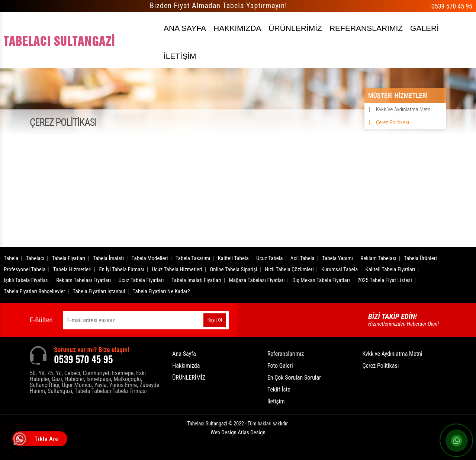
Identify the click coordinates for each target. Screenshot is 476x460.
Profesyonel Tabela (25, 269)
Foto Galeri (280, 366)
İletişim (276, 401)
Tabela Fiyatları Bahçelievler (34, 291)
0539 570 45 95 (452, 6)
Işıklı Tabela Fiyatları (26, 280)
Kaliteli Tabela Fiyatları (390, 269)
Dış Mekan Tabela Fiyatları (321, 280)
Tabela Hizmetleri (72, 269)
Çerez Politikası (393, 122)
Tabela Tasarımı (193, 258)
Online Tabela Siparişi (233, 269)
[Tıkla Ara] (20, 440)
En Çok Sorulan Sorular (294, 378)
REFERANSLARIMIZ (366, 28)
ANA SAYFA (185, 28)
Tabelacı (35, 258)
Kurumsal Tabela (340, 269)
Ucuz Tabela (270, 258)
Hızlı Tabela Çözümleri (289, 269)
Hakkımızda (186, 366)
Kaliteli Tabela (233, 258)
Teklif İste (279, 389)
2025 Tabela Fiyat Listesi (385, 280)
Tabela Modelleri (150, 258)
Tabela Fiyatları (69, 258)
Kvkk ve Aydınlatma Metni (404, 109)
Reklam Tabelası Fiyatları (83, 280)
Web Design (238, 432)
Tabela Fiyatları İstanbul (99, 291)
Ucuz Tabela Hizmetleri (177, 269)
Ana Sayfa (184, 354)
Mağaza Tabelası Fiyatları (257, 280)
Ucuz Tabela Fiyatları (141, 280)
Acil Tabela (303, 258)
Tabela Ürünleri (420, 258)
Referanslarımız (286, 354)
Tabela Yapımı (337, 258)
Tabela (11, 258)
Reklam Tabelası (378, 258)
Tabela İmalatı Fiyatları (196, 280)
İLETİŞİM (180, 56)
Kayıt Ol (215, 320)
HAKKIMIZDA (237, 28)
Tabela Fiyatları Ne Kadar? (161, 291)
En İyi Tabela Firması (122, 269)
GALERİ (424, 28)
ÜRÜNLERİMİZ (295, 28)
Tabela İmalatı (109, 258)
